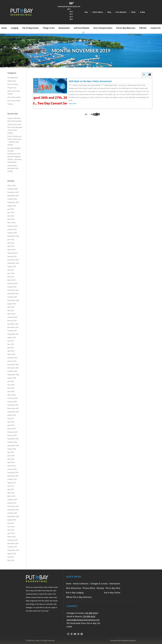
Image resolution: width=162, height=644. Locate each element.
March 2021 (11, 354)
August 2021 (12, 338)
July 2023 (11, 270)
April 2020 (11, 392)
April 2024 (11, 246)
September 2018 (13, 446)
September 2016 (13, 517)
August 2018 (12, 449)
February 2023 (12, 284)
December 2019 (13, 405)
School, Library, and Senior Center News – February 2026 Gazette (15, 141)
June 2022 (11, 307)
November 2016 (13, 510)
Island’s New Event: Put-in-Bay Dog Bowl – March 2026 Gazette (15, 129)
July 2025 (11, 209)
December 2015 (13, 544)
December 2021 (13, 324)
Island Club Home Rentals (14, 93)
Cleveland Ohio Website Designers (123, 641)
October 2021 (12, 331)
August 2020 (12, 378)
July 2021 (11, 341)
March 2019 (11, 429)
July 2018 (11, 452)
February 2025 (12, 226)
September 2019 (13, 412)
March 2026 (11, 186)
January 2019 (12, 435)
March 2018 (11, 466)
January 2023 (12, 287)
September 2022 (13, 300)
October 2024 (12, 233)
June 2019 (11, 422)
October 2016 (12, 513)
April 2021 (11, 351)
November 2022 (13, 294)
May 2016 (11, 530)
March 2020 (12, 395)
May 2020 (11, 388)
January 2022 (12, 321)
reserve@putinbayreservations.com (83, 620)
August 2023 (12, 267)
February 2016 (12, 540)
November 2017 (13, 476)
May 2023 (11, 277)
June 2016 (11, 527)
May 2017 (11, 490)
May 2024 (11, 243)
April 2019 (11, 425)
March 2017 (11, 496)
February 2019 (12, 432)
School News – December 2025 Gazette (13, 168)
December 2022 (13, 290)
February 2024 (12, 253)
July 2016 (11, 523)
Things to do (12, 88)
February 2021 (12, 358)
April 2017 (11, 493)
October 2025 (12, 199)
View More (73, 104)
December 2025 (13, 192)
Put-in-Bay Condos (14, 97)
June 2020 (11, 385)
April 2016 (11, 533)
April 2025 (11, 219)
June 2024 (11, 240)
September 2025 (13, 202)
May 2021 (11, 348)
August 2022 (12, 304)
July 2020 (11, 381)
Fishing (10, 104)
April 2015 (11, 560)
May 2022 (11, 311)
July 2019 (11, 419)
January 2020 (12, 402)
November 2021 (13, 327)
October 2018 (12, 442)
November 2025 (13, 196)
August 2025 (12, 206)
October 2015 (12, 547)
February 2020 (12, 398)
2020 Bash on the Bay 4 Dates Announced (90, 81)
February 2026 (12, 189)
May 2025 (11, 216)
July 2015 (11, 557)
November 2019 (13, 408)
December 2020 (13, 365)
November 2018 (13, 439)
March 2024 (11, 250)
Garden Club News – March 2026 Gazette (15, 120)
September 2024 (13, 236)
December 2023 (13, 260)
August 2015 (12, 554)
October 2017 (12, 479)
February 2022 (12, 317)
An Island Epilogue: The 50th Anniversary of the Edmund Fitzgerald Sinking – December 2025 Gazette (15, 155)
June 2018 (11, 456)
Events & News (13, 84)
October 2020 (12, 371)
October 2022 (12, 297)
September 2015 (13, 550)
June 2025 (11, 213)
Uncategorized (13, 78)
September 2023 (13, 263)
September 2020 (13, 375)
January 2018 (12, 469)
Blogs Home (12, 81)
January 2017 (12, 503)
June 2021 (11, 344)
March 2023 (11, 280)
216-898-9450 (91, 613)
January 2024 (12, 256)
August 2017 (12, 483)
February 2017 (12, 500)
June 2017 (11, 486)
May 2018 (11, 459)
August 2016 (12, 520)
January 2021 (12, 361)
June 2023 (11, 273)
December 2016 (13, 506)
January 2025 (12, 229)
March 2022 (11, 314)
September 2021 (13, 334)
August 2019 (12, 415)
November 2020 (13, 368)
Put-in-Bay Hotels (14, 101)
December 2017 (13, 473)
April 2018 (11, 462)
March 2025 (11, 223)
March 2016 (11, 537)
